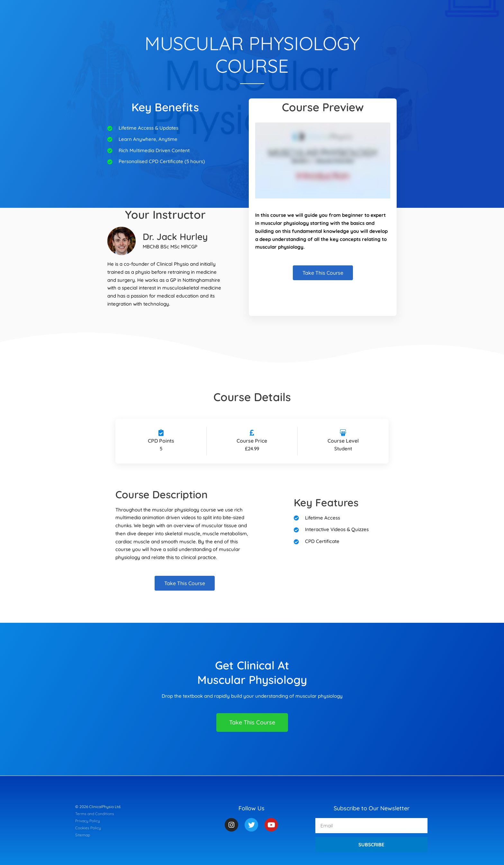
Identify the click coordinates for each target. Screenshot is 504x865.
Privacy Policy (88, 821)
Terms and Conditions (95, 814)
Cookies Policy (88, 828)
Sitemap (83, 835)
